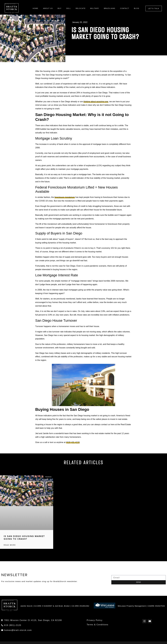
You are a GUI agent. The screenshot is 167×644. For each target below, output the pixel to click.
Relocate (81, 9)
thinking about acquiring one (96, 102)
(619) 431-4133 (73, 442)
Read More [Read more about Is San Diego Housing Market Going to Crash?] (10, 545)
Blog (137, 9)
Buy (60, 9)
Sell (69, 9)
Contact (125, 9)
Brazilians (110, 9)
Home (35, 9)
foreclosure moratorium (65, 197)
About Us (48, 9)
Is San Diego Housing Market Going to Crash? (24, 538)
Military (95, 9)
